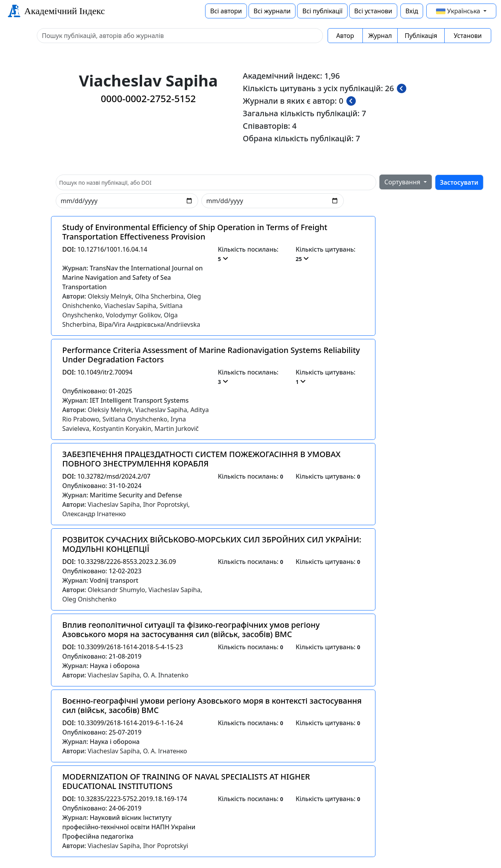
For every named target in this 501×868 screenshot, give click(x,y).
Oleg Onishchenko (89, 599)
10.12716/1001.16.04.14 (105, 249)
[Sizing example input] (180, 36)
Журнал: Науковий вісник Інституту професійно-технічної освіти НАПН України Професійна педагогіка (129, 827)
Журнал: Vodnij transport (100, 580)
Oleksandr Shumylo (116, 590)
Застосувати (459, 182)
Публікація (421, 36)
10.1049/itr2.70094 (97, 372)
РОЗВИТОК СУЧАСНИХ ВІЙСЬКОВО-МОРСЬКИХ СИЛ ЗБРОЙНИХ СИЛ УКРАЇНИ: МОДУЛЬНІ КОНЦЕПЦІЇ (212, 544)
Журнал (380, 36)
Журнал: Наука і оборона (101, 666)
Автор (345, 36)
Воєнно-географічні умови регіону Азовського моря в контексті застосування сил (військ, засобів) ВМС (212, 705)
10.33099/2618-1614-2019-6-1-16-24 (123, 723)
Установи (468, 36)
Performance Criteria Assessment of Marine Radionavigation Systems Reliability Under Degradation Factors (211, 355)
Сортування (403, 182)
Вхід (412, 11)
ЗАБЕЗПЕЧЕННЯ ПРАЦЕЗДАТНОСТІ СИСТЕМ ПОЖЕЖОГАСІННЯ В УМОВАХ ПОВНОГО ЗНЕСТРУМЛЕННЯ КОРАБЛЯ (201, 459)
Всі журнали (272, 11)
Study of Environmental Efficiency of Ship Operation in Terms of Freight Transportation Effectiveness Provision (195, 232)
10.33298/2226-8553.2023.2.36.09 (119, 562)
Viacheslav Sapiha (130, 306)
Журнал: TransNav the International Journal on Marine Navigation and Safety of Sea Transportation (132, 277)
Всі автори (226, 11)
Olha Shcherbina (159, 296)
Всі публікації (322, 11)
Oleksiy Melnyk (110, 296)
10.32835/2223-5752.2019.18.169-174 (125, 799)
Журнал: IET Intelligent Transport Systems (125, 400)
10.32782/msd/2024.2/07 (106, 476)
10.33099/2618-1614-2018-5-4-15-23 (123, 647)
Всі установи (373, 11)
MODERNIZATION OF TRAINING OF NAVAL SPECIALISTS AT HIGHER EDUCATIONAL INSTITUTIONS (186, 781)
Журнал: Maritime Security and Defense (122, 495)
